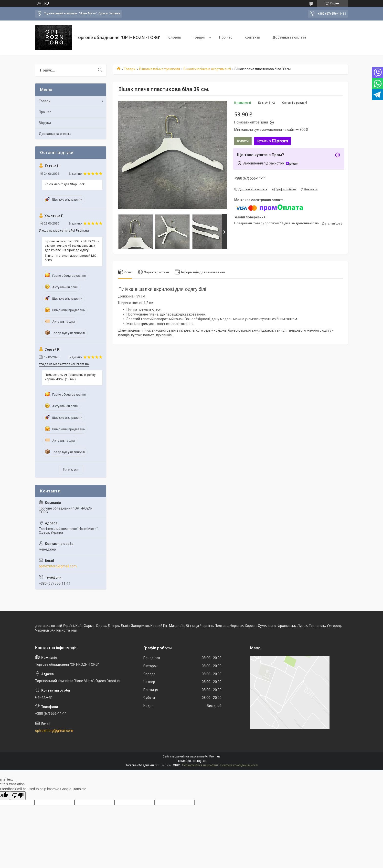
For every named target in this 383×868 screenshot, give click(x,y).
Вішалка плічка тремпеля (160, 69)
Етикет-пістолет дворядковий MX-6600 (71, 258)
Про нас (226, 37)
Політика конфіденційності (239, 765)
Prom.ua (215, 756)
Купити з (272, 141)
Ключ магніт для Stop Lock (65, 184)
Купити (243, 141)
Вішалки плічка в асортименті (207, 69)
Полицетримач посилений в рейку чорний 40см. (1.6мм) (70, 377)
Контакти (252, 37)
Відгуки (45, 123)
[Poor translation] (18, 796)
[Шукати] (100, 70)
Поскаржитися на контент (200, 765)
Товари (199, 37)
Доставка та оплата (289, 37)
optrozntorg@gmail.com (58, 566)
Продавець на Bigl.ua (192, 761)
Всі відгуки (71, 469)
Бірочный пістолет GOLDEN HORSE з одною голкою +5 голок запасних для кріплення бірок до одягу (72, 246)
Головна (174, 37)
